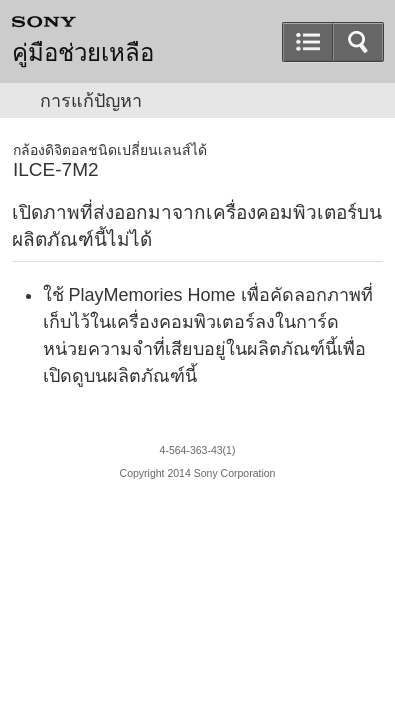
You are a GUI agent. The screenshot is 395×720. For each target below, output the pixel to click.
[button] (358, 42)
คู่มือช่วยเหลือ (83, 53)
